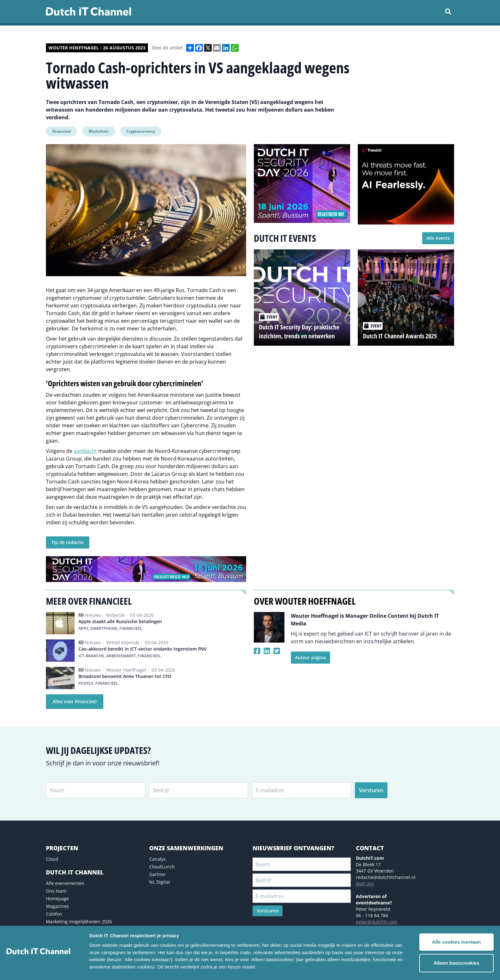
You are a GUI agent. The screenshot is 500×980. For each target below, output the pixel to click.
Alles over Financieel (75, 701)
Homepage (57, 899)
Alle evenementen (65, 883)
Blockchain (99, 131)
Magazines (57, 906)
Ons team (56, 891)
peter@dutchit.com (376, 922)
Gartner (158, 874)
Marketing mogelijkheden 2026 (79, 921)
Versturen (371, 790)
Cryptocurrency (141, 131)
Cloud (52, 859)
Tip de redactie (68, 542)
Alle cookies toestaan (456, 942)
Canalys (158, 859)
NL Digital (160, 882)
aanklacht (85, 451)
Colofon (54, 914)
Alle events (438, 238)
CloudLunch (162, 867)
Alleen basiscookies (456, 963)
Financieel (62, 131)
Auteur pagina (310, 657)
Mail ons (365, 884)
